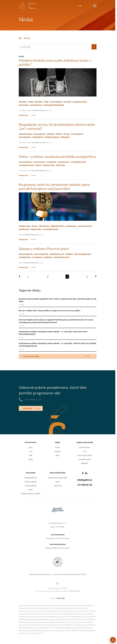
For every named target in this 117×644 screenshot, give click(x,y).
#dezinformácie (26, 134)
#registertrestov (80, 102)
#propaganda (39, 134)
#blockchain (44, 226)
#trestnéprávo (56, 102)
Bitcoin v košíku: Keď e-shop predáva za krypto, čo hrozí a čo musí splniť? (50, 311)
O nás (31, 451)
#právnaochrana (85, 226)
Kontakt (31, 459)
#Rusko (59, 134)
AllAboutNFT (85, 463)
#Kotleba (23, 102)
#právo (38, 165)
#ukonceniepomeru (83, 254)
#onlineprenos (63, 162)
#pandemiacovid (57, 254)
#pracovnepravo (26, 254)
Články (58, 455)
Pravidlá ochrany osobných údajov (58, 478)
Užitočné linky (58, 486)
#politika (38, 102)
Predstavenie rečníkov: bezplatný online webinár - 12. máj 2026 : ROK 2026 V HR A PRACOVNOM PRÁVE (53, 333)
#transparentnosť (26, 165)
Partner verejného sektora (85, 455)
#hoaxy (67, 134)
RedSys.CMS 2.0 (75, 591)
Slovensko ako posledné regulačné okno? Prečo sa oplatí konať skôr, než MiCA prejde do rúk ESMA (58, 300)
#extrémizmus (36, 105)
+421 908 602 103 (33, 400)
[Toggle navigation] (93, 6)
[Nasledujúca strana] (96, 277)
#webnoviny (24, 229)
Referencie (58, 451)
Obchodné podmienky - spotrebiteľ (31, 494)
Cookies (31, 490)
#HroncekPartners (62, 257)
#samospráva (39, 162)
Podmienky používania (31, 478)
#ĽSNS (31, 102)
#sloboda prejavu (52, 137)
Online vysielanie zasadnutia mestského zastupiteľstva (57, 156)
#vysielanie (51, 162)
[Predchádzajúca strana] (20, 277)
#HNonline (65, 137)
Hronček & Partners (85, 447)
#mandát (67, 102)
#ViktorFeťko (36, 229)
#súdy (46, 102)
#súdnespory (71, 226)
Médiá (27, 38)
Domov (31, 447)
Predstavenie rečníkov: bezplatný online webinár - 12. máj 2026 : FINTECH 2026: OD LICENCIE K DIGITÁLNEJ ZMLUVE (58, 345)
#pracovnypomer (41, 254)
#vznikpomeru (25, 257)
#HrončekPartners (51, 229)
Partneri (58, 447)
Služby (31, 455)
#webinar (69, 254)
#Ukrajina (50, 134)
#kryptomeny (25, 226)
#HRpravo (48, 257)
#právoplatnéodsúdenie (54, 105)
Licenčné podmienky (31, 486)
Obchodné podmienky (31, 482)
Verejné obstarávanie (85, 459)
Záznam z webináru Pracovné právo (44, 248)
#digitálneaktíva (58, 226)
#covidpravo (38, 257)
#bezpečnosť (38, 137)
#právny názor (49, 165)
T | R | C (85, 451)
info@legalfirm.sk (85, 480)
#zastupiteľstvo (26, 162)
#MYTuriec (61, 165)
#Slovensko (24, 105)
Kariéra (58, 482)
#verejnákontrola (78, 162)
